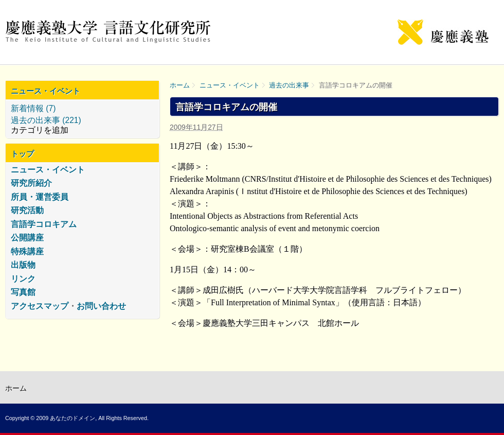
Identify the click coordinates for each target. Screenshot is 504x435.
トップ (22, 154)
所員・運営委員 (40, 197)
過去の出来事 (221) (46, 120)
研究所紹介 (31, 183)
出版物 (23, 265)
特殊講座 (27, 251)
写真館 (23, 292)
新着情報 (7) (33, 108)
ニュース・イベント (230, 85)
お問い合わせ (101, 306)
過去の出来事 (289, 85)
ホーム (180, 85)
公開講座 (27, 238)
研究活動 (27, 210)
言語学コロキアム (44, 224)
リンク (23, 279)
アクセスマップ (40, 306)
